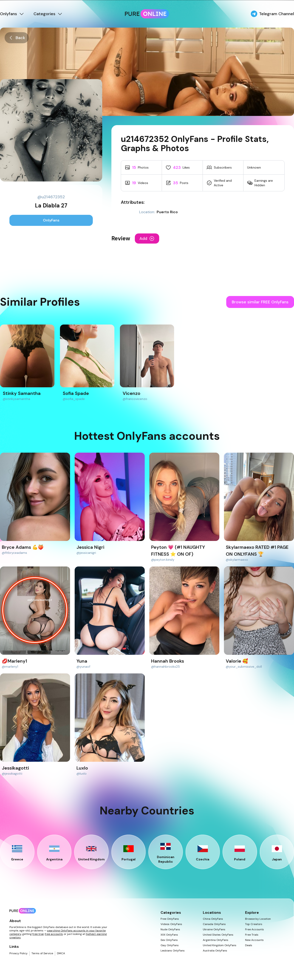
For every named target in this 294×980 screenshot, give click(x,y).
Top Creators (254, 924)
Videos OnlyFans (171, 924)
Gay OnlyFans (170, 945)
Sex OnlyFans (169, 940)
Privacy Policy (18, 953)
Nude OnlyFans (170, 930)
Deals (249, 945)
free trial (38, 934)
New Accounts (254, 940)
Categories (48, 14)
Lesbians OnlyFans (173, 951)
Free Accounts (254, 930)
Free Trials (252, 935)
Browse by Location (258, 919)
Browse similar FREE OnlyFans (260, 302)
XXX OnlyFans (169, 935)
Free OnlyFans (170, 919)
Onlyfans (12, 14)
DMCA (61, 953)
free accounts (54, 934)
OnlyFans (51, 220)
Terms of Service (42, 953)
